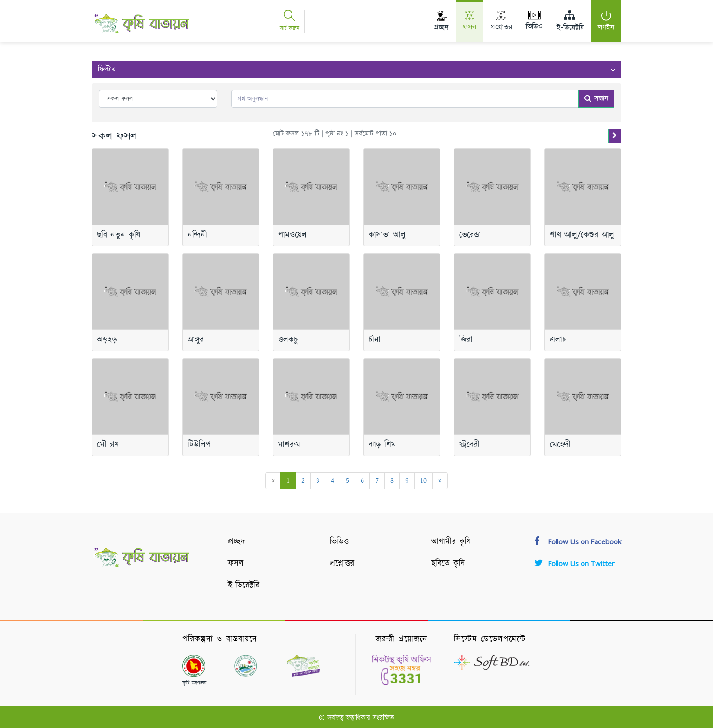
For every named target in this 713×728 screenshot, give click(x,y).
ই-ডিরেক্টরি (244, 586)
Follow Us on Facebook (578, 541)
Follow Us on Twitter (574, 563)
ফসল (236, 564)
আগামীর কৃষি (451, 542)
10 (423, 480)
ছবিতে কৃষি (448, 564)
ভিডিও (339, 542)
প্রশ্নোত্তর (342, 564)
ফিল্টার (356, 70)
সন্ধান (596, 99)
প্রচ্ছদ (237, 542)
